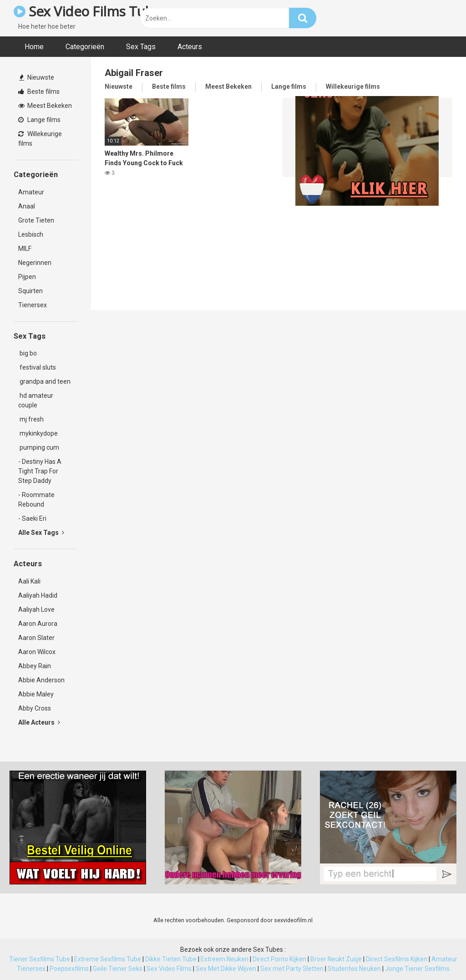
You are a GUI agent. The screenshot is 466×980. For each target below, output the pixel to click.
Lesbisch (31, 234)
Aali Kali (29, 581)
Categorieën (85, 47)
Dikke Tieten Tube (171, 959)
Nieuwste (37, 77)
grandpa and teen (44, 381)
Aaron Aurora (38, 624)
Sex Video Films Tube (87, 11)
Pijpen (27, 277)
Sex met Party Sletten (292, 969)
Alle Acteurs (39, 722)
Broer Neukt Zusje (336, 959)
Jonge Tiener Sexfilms (417, 969)
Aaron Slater (36, 638)
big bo (28, 353)
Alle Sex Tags (41, 533)
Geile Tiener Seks (118, 969)
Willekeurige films (40, 139)
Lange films (39, 120)
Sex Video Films (169, 969)
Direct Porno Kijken (279, 959)
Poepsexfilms (69, 969)
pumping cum (39, 447)
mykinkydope (38, 433)
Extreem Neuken (225, 959)
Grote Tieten (36, 220)
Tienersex (33, 305)
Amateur (31, 192)
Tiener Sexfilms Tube (40, 959)
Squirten (30, 291)
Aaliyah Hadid (38, 595)
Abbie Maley (36, 694)
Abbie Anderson (41, 680)
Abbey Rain (35, 666)
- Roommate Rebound (36, 500)
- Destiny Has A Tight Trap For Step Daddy (40, 471)
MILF (25, 249)
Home (34, 47)
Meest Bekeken (45, 106)
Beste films (39, 91)
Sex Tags (141, 47)
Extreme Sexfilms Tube (108, 959)
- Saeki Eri (32, 518)
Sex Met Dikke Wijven (226, 969)
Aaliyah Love (36, 609)
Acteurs (190, 47)
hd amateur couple (36, 400)
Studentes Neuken (354, 969)
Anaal (27, 206)
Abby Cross (35, 708)
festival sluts (37, 367)
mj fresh (31, 419)
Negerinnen (35, 263)
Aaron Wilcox (37, 652)
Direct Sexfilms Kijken (397, 959)
